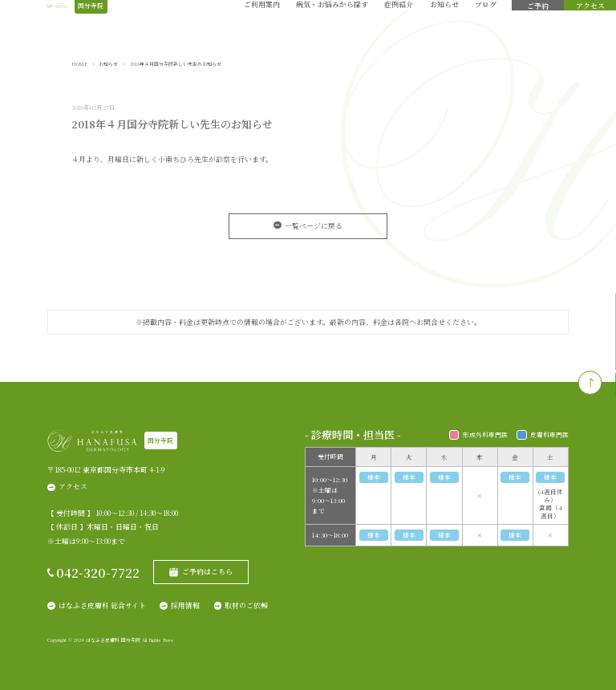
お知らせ (444, 23)
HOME (79, 64)
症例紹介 (399, 23)
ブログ (486, 23)
